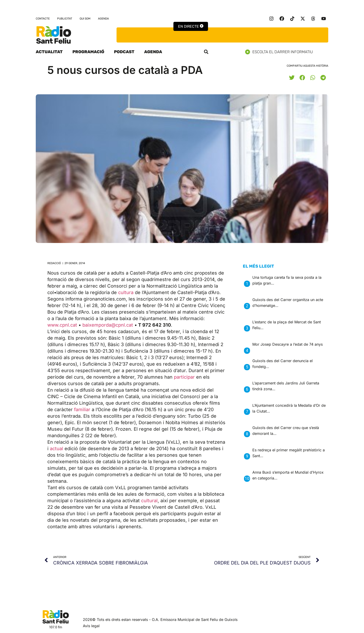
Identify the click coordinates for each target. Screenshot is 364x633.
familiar (82, 410)
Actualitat (49, 52)
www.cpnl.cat (63, 325)
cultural (149, 501)
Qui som (85, 19)
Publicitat (65, 19)
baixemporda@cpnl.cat (108, 325)
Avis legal (91, 626)
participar (184, 377)
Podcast (124, 52)
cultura (126, 292)
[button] (206, 52)
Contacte (43, 19)
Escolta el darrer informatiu (281, 52)
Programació (88, 52)
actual (57, 449)
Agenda (103, 19)
